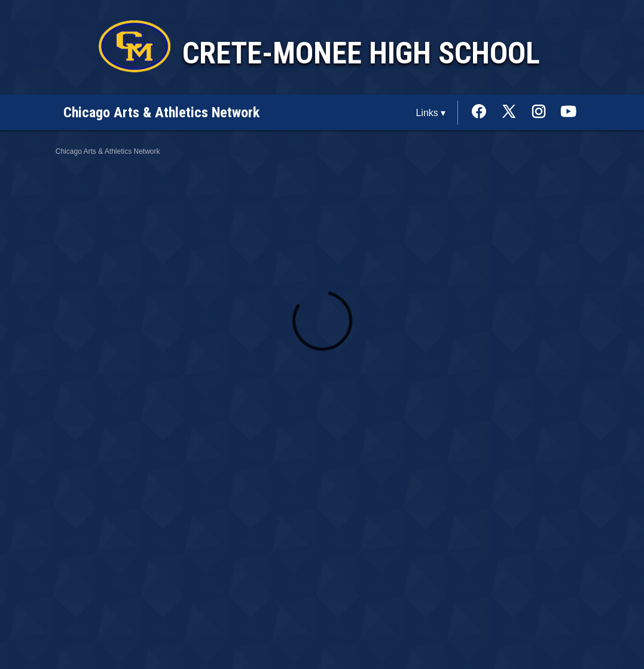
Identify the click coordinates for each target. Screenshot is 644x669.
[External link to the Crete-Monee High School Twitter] (515, 112)
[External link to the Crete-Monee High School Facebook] (485, 112)
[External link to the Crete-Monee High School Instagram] (545, 112)
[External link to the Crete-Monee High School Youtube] (569, 112)
